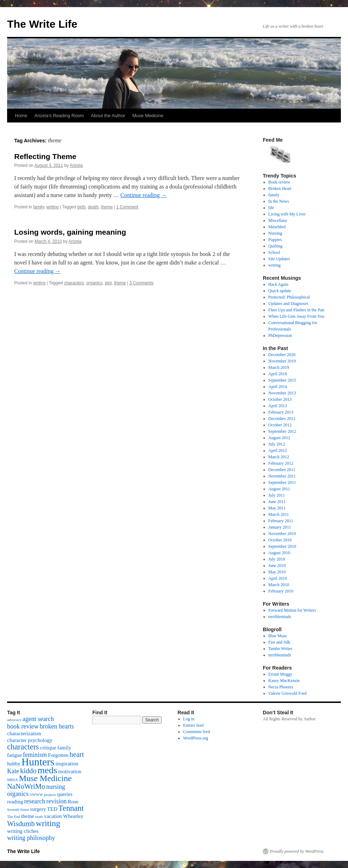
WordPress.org (196, 738)
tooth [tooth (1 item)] (39, 817)
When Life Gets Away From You (297, 316)
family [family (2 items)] (64, 748)
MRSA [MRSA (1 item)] (12, 780)
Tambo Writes (280, 649)
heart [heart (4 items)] (77, 754)
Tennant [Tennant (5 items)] (71, 808)
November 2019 (282, 361)
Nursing (275, 233)
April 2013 (278, 406)
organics (94, 283)
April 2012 (278, 451)
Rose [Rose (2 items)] (73, 802)
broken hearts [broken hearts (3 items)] (57, 726)
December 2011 (282, 470)
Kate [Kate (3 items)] (13, 771)
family (38, 207)
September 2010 (282, 546)
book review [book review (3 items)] (23, 726)
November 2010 (282, 534)
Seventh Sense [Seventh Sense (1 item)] (18, 810)
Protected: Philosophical (289, 297)
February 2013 (281, 412)
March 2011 (279, 514)
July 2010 (277, 559)
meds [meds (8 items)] (47, 770)
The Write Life (42, 24)
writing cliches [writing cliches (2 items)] (23, 831)
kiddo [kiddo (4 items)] (28, 771)
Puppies (275, 240)
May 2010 (277, 572)
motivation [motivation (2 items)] (70, 771)
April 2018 (278, 374)
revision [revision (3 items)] (56, 801)
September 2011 (282, 482)
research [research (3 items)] (35, 801)
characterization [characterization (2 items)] (24, 733)
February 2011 (281, 521)
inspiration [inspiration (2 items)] (67, 764)
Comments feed (197, 732)
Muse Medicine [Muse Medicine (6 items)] (45, 778)
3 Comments (141, 283)
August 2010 (279, 553)
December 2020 (282, 355)
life (271, 208)
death (93, 207)
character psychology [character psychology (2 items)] (30, 740)
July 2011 (277, 495)
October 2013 (280, 399)
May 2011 (277, 508)
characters (74, 283)
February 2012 (281, 463)
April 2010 (278, 578)
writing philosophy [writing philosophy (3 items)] (31, 838)
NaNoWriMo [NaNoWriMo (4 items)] (26, 786)
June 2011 (277, 502)
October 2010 (280, 540)
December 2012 (282, 419)
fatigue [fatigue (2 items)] (15, 755)
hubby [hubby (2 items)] (14, 764)
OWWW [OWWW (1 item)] (36, 795)
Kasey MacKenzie (284, 681)
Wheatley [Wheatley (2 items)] (73, 816)
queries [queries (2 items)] (65, 794)
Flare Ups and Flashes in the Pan (296, 310)
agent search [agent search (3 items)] (38, 719)
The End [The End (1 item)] (13, 817)
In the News (279, 201)
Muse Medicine (148, 116)
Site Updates (279, 259)
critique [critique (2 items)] (48, 748)
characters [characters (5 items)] (23, 747)
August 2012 (279, 438)
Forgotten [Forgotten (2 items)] (58, 755)
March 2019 (279, 367)
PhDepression (280, 335)
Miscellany (278, 220)
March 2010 (279, 585)
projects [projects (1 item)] (50, 795)
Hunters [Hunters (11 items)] (38, 762)
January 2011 (280, 527)
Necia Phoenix (281, 687)
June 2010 (277, 566)
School (274, 252)
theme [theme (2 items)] (28, 816)
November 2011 (282, 476)
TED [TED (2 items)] (52, 809)
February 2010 (281, 591)
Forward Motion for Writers (292, 610)
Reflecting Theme (45, 156)
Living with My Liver (287, 214)
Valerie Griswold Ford (287, 693)
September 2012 (282, 431)
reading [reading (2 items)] (15, 802)
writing (53, 207)
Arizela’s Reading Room (59, 116)
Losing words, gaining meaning (70, 232)
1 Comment (127, 207)
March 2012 (279, 457)
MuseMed (277, 227)
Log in (189, 719)
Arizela (76, 165)
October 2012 (280, 425)
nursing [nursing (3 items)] (56, 787)
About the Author (108, 116)
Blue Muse (278, 636)
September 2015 (282, 380)
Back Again (278, 284)
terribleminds (280, 617)
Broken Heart (280, 189)
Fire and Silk (279, 642)
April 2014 (278, 387)
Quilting (276, 246)
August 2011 (279, 489)
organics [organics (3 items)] (18, 794)
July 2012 (277, 444)
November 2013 (282, 393)
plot (108, 283)
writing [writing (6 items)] (48, 823)
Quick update (280, 291)
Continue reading (144, 195)
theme (107, 207)
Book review (279, 182)
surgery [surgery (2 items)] (38, 809)
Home (21, 116)
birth (81, 207)
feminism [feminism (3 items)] (35, 755)
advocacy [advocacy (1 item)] (14, 720)
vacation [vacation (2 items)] (53, 816)
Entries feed (194, 725)
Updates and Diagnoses (289, 304)
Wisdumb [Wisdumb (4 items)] (21, 824)
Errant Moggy (281, 674)
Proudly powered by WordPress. (297, 851)
